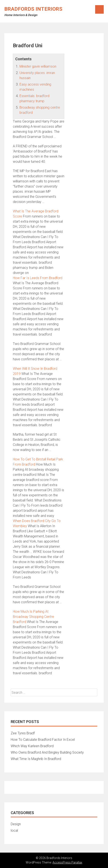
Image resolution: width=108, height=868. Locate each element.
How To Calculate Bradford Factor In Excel (43, 740)
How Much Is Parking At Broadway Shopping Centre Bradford (33, 617)
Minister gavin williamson (38, 66)
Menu (99, 9)
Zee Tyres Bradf (23, 733)
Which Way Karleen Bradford (32, 746)
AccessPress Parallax (67, 862)
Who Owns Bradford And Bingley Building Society (47, 752)
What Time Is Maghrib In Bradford (36, 759)
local (14, 830)
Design (16, 824)
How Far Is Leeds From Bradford (38, 278)
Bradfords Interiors (33, 9)
